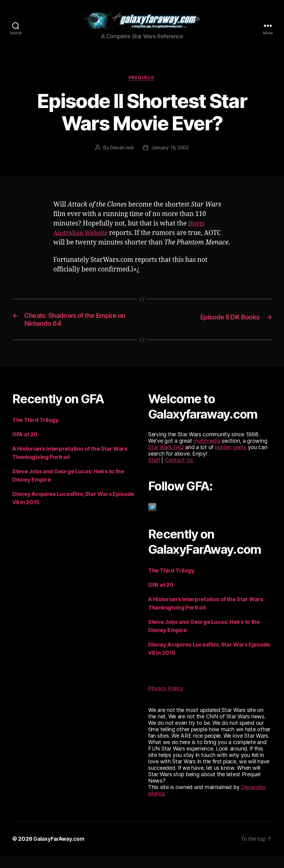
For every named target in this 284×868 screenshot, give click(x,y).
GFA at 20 (25, 446)
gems (240, 459)
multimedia (207, 453)
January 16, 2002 (170, 157)
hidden (223, 459)
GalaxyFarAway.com (60, 851)
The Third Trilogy (35, 432)
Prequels (142, 88)
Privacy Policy (166, 700)
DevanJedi (121, 157)
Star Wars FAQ (166, 459)
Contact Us (179, 472)
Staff (154, 472)
